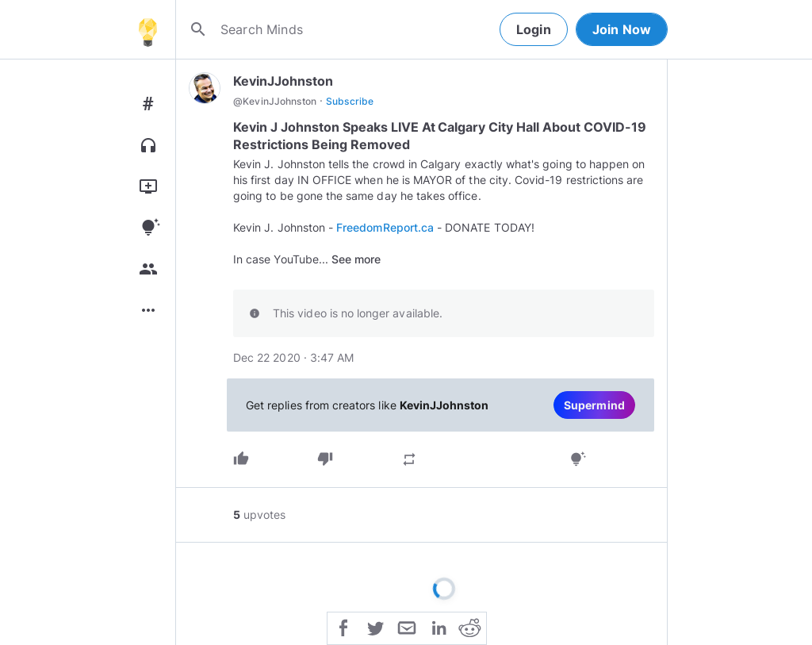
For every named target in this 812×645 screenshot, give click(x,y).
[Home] (147, 29)
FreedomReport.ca (385, 227)
